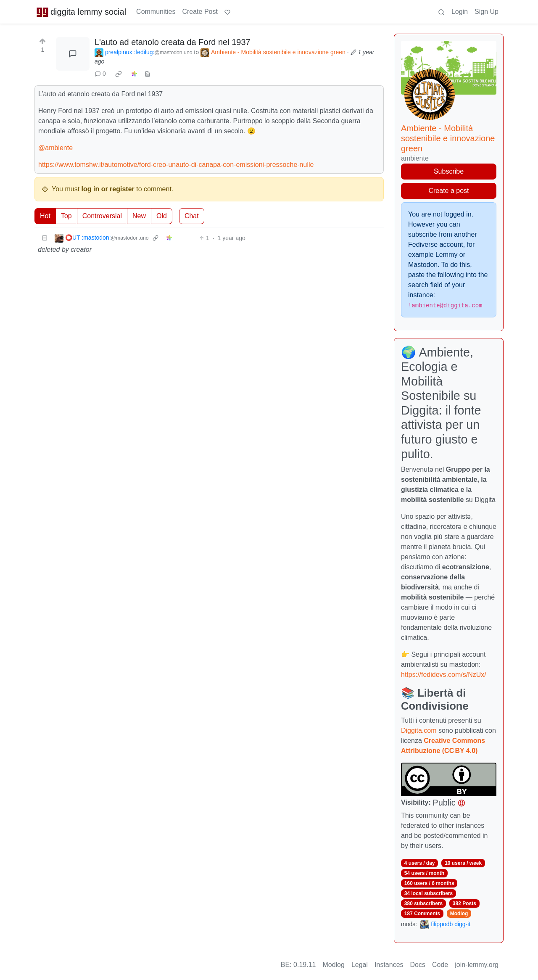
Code (440, 965)
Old (162, 216)
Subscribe (449, 171)
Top (66, 216)
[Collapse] (45, 238)
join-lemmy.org (477, 965)
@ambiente (55, 148)
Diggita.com (419, 730)
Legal (360, 965)
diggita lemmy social (81, 12)
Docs (418, 965)
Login (460, 12)
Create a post (448, 191)
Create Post (200, 12)
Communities (156, 12)
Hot (45, 216)
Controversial (102, 216)
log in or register (108, 189)
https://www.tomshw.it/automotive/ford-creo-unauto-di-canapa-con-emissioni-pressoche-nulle (176, 165)
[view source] (148, 74)
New (139, 216)
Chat (192, 216)
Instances (389, 965)
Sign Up (487, 12)
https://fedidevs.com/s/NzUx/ (444, 675)
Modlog (459, 914)
